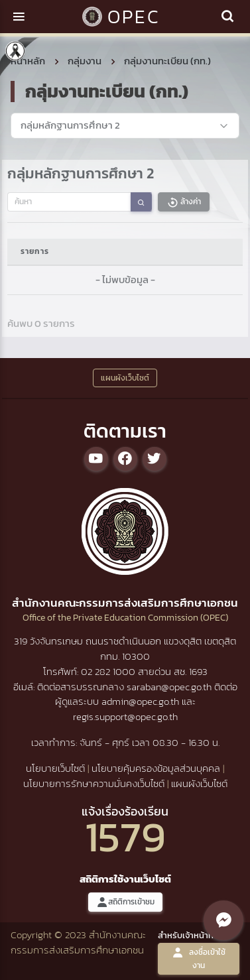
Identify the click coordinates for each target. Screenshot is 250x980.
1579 (125, 836)
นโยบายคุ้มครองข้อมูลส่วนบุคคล (156, 768)
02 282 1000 (109, 671)
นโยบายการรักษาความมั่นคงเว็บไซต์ (94, 783)
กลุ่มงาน (85, 61)
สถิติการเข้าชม (125, 902)
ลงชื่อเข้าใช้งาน (199, 958)
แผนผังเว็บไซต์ (199, 783)
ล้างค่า (184, 202)
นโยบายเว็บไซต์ (55, 768)
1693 (198, 671)
